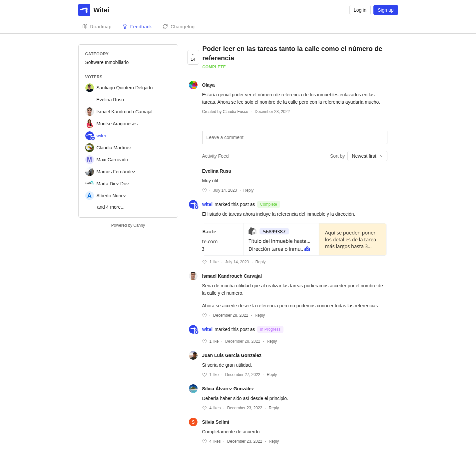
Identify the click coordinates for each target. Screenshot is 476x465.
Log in (360, 10)
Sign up (386, 10)
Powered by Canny (128, 225)
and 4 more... (111, 207)
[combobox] (367, 156)
